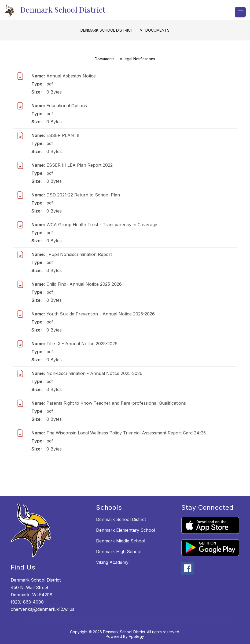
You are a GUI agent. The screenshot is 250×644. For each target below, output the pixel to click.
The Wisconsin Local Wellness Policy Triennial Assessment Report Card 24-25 (126, 433)
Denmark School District (107, 30)
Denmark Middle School (121, 541)
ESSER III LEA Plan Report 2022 (80, 165)
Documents (157, 30)
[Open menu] (240, 12)
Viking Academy (112, 562)
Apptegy (136, 636)
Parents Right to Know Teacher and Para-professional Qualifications (116, 403)
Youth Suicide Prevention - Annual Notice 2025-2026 (101, 314)
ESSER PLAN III (63, 135)
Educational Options (67, 106)
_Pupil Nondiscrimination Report (79, 254)
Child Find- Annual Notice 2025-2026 (84, 284)
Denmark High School (119, 552)
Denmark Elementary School (126, 530)
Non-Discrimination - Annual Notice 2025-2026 (94, 373)
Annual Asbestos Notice (71, 76)
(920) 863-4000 (27, 602)
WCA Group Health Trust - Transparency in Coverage (102, 225)
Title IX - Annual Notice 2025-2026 (82, 344)
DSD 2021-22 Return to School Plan (83, 195)
